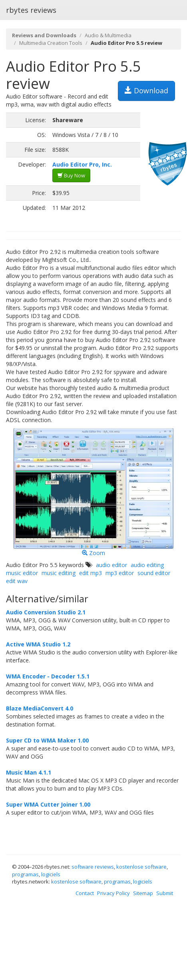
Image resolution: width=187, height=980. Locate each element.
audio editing (147, 565)
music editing (59, 573)
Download (146, 91)
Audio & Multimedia (108, 35)
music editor (22, 573)
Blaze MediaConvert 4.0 (40, 708)
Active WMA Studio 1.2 (38, 644)
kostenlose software (141, 867)
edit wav (17, 581)
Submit (165, 893)
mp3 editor (120, 573)
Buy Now (71, 175)
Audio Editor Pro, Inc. (82, 164)
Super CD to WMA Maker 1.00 (47, 740)
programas (25, 874)
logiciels (51, 874)
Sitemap (143, 893)
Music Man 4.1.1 (29, 772)
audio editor (111, 565)
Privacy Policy (113, 893)
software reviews (93, 867)
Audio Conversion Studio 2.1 (46, 612)
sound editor (154, 573)
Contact (85, 893)
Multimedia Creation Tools (51, 43)
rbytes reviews (31, 10)
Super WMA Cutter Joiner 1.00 (48, 804)
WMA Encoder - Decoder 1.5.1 (48, 676)
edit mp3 (91, 573)
